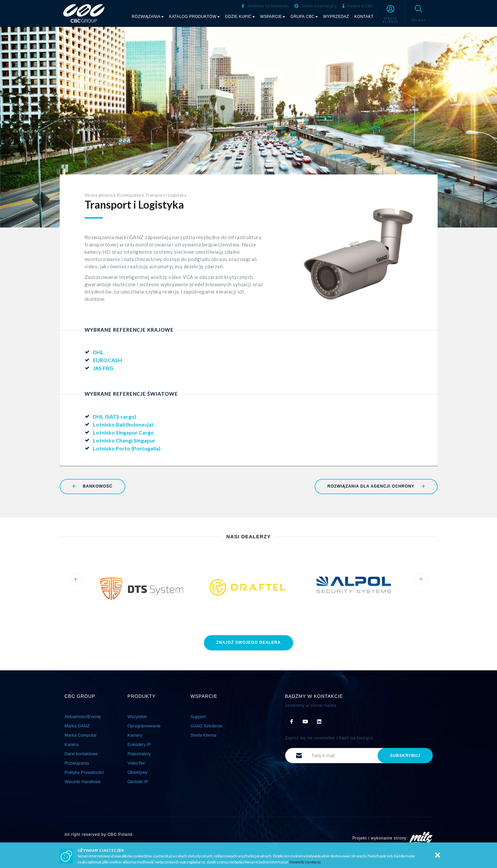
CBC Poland (120, 835)
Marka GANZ (77, 726)
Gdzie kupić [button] (240, 17)
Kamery (135, 735)
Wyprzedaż (336, 17)
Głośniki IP (138, 782)
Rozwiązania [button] (148, 17)
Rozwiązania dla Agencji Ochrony (376, 486)
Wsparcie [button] (273, 17)
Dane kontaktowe (81, 754)
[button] (390, 13)
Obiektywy (138, 772)
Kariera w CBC (358, 6)
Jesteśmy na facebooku (265, 6)
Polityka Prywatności (84, 772)
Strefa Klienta (204, 735)
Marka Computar (81, 735)
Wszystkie (137, 717)
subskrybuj (405, 756)
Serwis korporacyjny (316, 6)
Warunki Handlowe (83, 782)
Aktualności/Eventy (83, 717)
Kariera (72, 744)
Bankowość (93, 486)
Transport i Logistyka (166, 195)
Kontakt (364, 17)
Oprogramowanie (144, 726)
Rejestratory (139, 754)
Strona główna (99, 195)
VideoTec (136, 763)
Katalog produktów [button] (194, 17)
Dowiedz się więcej (305, 862)
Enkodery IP (139, 744)
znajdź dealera (248, 642)
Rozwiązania (129, 195)
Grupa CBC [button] (304, 17)
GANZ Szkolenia (207, 726)
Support (198, 717)
